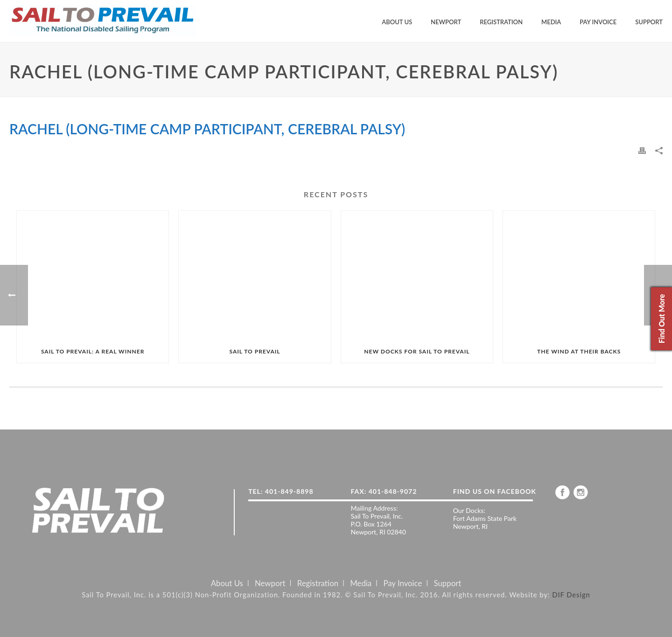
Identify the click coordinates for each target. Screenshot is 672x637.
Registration (501, 22)
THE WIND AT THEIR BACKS (579, 351)
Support (649, 22)
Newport (446, 22)
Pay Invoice (598, 22)
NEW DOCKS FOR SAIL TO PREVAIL (417, 351)
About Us (397, 22)
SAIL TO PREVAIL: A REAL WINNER (93, 351)
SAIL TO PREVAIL (255, 351)
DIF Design (571, 595)
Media (551, 22)
